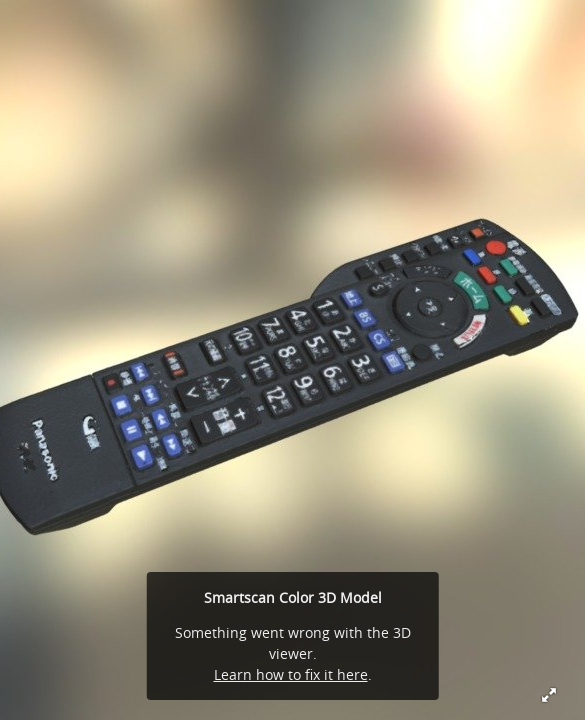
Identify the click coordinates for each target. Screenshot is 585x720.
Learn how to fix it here (291, 674)
